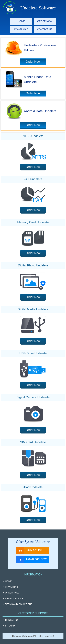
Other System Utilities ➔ (33, 542)
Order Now (33, 62)
